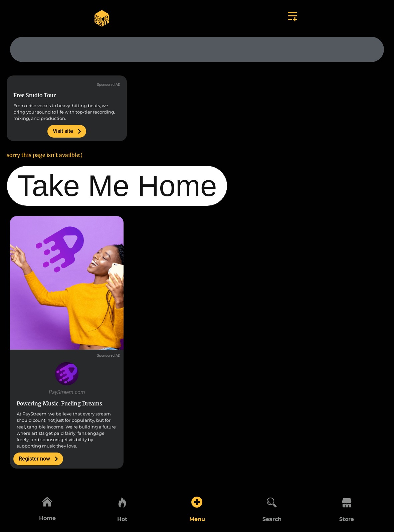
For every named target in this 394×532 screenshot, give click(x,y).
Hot (122, 519)
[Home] (47, 501)
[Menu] (197, 501)
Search (272, 519)
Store (347, 519)
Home (47, 519)
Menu (197, 519)
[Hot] (122, 501)
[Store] (347, 501)
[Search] (272, 501)
